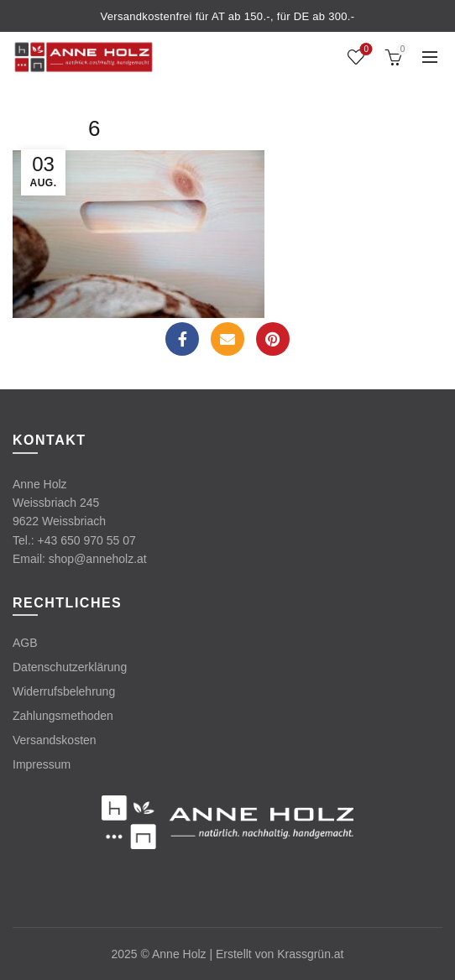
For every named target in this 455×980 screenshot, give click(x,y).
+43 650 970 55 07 (87, 540)
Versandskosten (55, 740)
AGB (25, 643)
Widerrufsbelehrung (64, 691)
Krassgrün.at (310, 954)
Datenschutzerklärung (70, 667)
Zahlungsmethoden (63, 716)
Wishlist (365, 50)
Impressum (42, 764)
